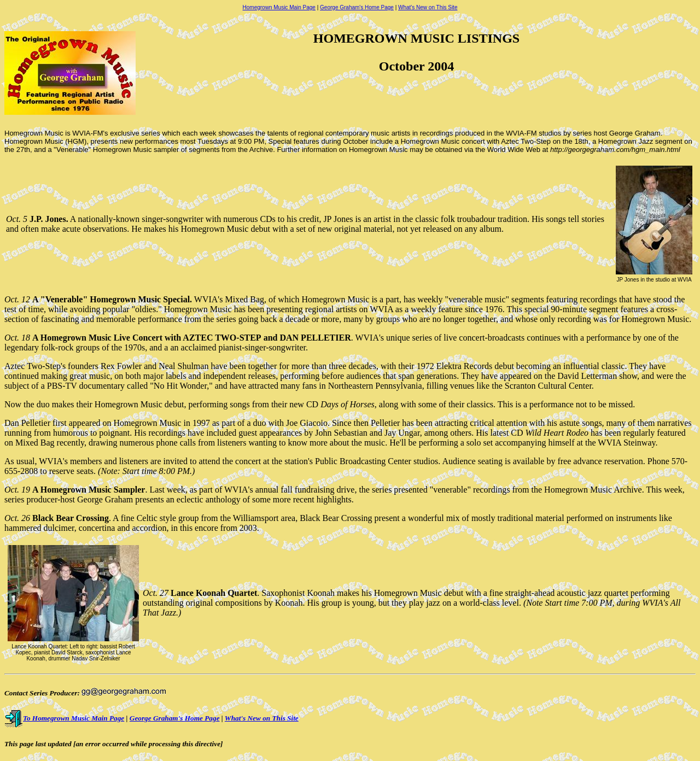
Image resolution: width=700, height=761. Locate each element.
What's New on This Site (428, 7)
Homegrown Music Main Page (279, 7)
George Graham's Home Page (357, 7)
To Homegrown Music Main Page (64, 718)
